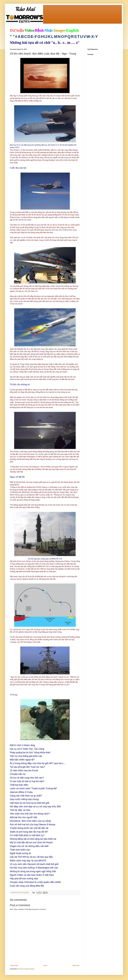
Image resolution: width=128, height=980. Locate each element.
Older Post (76, 965)
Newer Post (14, 965)
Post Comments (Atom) (27, 969)
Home (45, 965)
